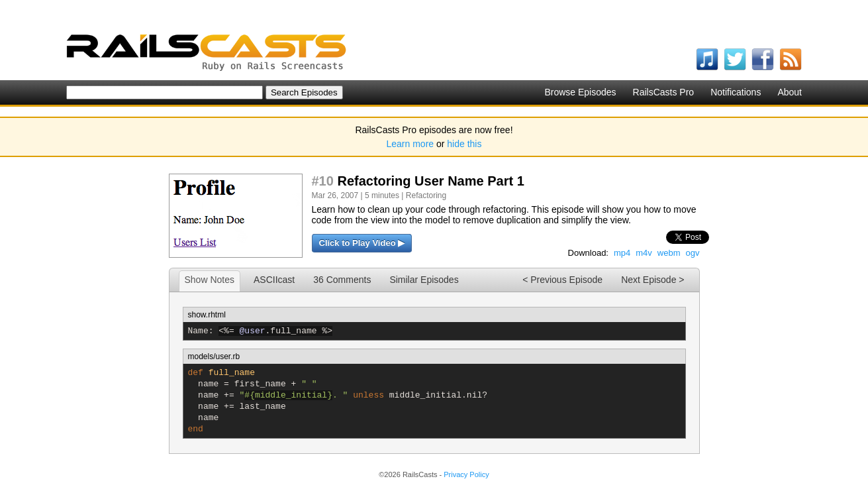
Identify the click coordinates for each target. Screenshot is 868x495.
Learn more (410, 144)
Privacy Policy (466, 474)
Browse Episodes (580, 92)
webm (669, 253)
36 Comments (342, 280)
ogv (693, 253)
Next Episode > (652, 280)
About (790, 92)
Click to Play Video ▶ (362, 243)
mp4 (622, 253)
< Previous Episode (562, 280)
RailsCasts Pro (664, 92)
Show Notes (210, 280)
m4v (644, 253)
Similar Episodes (424, 280)
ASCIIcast (274, 280)
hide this (464, 144)
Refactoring (426, 195)
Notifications (736, 92)
